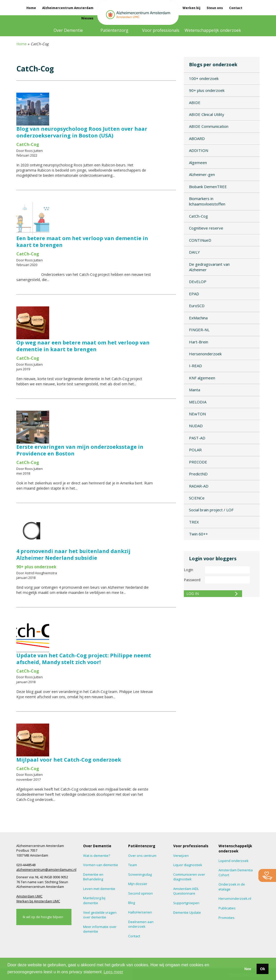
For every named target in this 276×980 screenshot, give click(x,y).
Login (188, 570)
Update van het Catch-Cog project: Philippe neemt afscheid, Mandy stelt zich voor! (84, 659)
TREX (194, 522)
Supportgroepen (186, 903)
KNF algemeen (202, 378)
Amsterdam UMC (29, 896)
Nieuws (87, 18)
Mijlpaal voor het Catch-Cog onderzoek (69, 760)
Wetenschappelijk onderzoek (213, 30)
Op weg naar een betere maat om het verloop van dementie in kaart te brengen (83, 346)
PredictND (198, 474)
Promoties (227, 918)
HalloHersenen (140, 912)
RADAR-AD (199, 486)
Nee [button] (248, 969)
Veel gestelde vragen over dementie (100, 915)
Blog (132, 903)
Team (133, 865)
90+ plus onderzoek (207, 90)
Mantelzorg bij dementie (94, 900)
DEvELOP (198, 282)
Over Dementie (68, 30)
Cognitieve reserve (206, 228)
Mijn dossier (138, 884)
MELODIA (198, 402)
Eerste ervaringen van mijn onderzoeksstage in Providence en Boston (80, 450)
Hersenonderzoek (205, 354)
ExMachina (198, 318)
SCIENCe (197, 498)
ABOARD (197, 138)
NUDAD (196, 426)
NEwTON (197, 414)
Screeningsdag (140, 874)
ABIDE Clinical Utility (207, 114)
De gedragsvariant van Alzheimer (209, 267)
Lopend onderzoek (234, 861)
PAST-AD (197, 438)
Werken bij (191, 8)
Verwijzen (181, 856)
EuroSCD (197, 306)
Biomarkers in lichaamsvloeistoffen (207, 201)
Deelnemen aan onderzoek (141, 924)
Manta (195, 390)
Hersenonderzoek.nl (235, 898)
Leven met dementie (99, 889)
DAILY (194, 252)
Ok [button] (262, 969)
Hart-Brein (199, 342)
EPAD (194, 294)
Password (192, 580)
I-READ (195, 366)
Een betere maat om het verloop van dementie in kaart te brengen (82, 242)
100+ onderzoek (204, 78)
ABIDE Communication (209, 126)
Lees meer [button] (113, 972)
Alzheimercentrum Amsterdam (68, 8)
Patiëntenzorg (114, 30)
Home (31, 8)
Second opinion (140, 893)
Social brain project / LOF (211, 510)
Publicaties (227, 908)
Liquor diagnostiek (188, 865)
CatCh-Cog (198, 216)
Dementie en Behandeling (93, 877)
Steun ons (215, 8)
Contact (236, 8)
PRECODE (198, 462)
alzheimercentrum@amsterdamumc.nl (46, 870)
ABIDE (195, 102)
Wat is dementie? (97, 856)
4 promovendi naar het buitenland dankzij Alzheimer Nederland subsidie (73, 554)
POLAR (195, 450)
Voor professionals (161, 30)
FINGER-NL (199, 330)
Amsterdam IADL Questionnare (186, 891)
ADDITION (199, 150)
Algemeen (198, 163)
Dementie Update (187, 912)
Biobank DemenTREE (208, 187)
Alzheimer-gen (202, 174)
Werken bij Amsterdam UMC (38, 901)
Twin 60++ (198, 534)
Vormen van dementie (101, 865)
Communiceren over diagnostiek (189, 877)
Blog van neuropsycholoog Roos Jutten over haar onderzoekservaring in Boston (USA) (82, 132)
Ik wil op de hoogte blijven (43, 917)
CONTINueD (200, 240)
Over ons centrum (142, 856)
